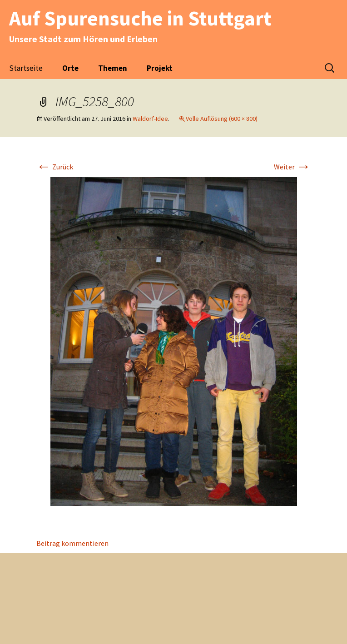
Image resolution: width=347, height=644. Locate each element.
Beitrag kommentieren (72, 543)
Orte (70, 68)
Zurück (55, 167)
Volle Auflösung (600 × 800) (222, 119)
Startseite (26, 68)
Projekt (160, 68)
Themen (113, 68)
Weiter (292, 167)
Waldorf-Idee (150, 119)
